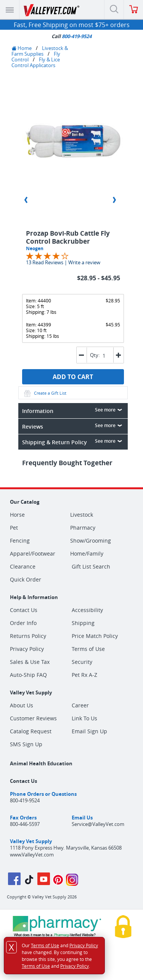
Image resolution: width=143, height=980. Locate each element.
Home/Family (87, 554)
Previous (26, 200)
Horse (17, 515)
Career (80, 705)
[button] (118, 355)
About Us (22, 705)
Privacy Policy (27, 649)
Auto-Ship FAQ (28, 675)
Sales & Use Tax (30, 662)
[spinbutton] (106, 356)
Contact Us (24, 610)
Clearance (23, 567)
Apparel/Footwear (33, 554)
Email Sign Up (89, 731)
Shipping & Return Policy (73, 442)
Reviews (73, 426)
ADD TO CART (73, 377)
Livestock (82, 515)
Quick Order (26, 579)
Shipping (83, 623)
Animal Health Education (41, 763)
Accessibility (87, 610)
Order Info (23, 623)
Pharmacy (83, 528)
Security (82, 662)
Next (114, 200)
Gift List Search (91, 566)
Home (22, 48)
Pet (14, 528)
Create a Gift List (44, 393)
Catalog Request (31, 731)
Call (71, 36)
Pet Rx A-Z (84, 675)
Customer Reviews (33, 718)
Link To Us (84, 718)
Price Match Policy (95, 636)
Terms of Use (88, 649)
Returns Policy (28, 636)
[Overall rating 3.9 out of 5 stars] (47, 255)
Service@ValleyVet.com (98, 824)
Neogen (35, 248)
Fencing (20, 541)
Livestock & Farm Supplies (40, 51)
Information (73, 410)
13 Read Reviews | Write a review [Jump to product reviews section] (63, 262)
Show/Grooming (91, 541)
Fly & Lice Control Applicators (36, 62)
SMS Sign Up (26, 744)
